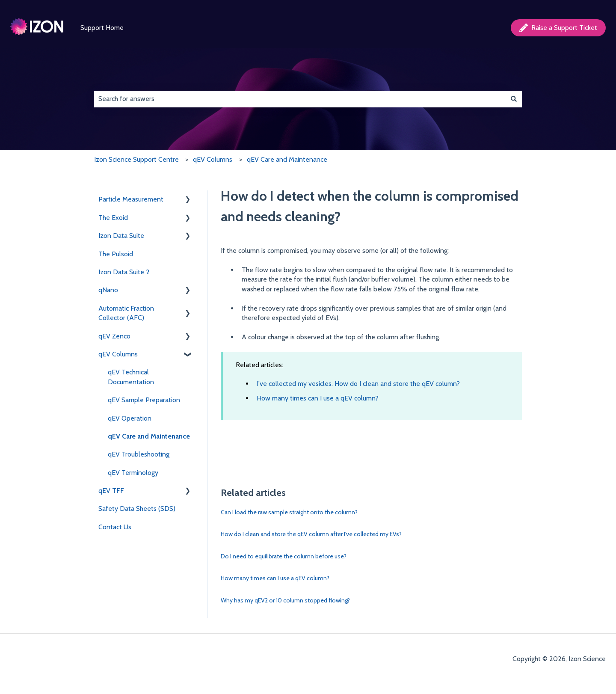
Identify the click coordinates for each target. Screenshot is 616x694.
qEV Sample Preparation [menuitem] (144, 400)
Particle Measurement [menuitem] (131, 199)
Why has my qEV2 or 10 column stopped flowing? (285, 600)
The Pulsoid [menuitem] (116, 254)
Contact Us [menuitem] (115, 527)
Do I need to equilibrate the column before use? (284, 556)
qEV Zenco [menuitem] (114, 336)
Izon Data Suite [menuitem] (121, 236)
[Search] (514, 99)
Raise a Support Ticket (558, 28)
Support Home (102, 28)
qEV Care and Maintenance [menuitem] (149, 436)
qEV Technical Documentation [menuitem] (131, 377)
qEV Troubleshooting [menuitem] (139, 454)
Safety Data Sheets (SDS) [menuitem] (137, 509)
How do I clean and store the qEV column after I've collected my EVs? (311, 534)
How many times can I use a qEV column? (318, 398)
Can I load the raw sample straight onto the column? (289, 512)
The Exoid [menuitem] (113, 218)
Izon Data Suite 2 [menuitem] (124, 272)
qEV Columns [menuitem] (118, 354)
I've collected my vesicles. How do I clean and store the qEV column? (358, 384)
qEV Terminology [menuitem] (133, 473)
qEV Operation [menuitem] (130, 418)
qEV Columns (213, 159)
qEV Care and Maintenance (287, 159)
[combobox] (300, 99)
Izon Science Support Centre (136, 159)
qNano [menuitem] (108, 290)
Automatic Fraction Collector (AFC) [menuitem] (126, 313)
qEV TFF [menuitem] (111, 491)
